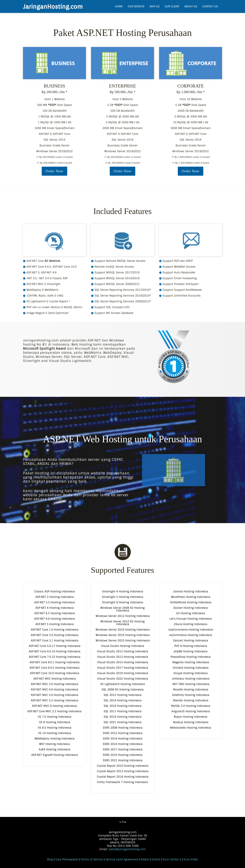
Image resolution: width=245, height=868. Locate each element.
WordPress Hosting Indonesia (191, 597)
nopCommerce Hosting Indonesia (191, 630)
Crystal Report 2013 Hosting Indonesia (123, 771)
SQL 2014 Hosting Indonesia (122, 700)
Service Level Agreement (122, 859)
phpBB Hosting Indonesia (191, 651)
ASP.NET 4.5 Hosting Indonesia (55, 613)
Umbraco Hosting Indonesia (191, 679)
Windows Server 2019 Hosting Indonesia (123, 635)
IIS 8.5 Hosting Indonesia (55, 728)
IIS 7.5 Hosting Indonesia (55, 717)
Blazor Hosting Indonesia (191, 717)
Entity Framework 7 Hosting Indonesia (122, 782)
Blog (50, 859)
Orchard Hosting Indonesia (191, 668)
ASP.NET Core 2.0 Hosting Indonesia (55, 635)
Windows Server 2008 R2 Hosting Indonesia (122, 609)
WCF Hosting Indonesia (54, 744)
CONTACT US (210, 6)
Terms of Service (92, 859)
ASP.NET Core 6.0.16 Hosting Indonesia (55, 651)
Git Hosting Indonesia (191, 613)
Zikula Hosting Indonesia (191, 624)
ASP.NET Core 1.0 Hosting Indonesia (55, 630)
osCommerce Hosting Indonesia (191, 635)
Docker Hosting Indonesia (191, 608)
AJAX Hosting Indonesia (55, 749)
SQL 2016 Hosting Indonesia (122, 706)
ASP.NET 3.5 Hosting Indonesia (55, 602)
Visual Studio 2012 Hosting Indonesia (123, 651)
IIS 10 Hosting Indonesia (55, 733)
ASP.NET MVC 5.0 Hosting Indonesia (54, 695)
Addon (145, 859)
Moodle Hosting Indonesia (191, 690)
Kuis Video (191, 859)
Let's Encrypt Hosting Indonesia (191, 619)
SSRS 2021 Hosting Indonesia (123, 760)
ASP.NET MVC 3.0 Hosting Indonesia (54, 684)
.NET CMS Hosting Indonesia (191, 684)
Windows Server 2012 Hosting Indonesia (123, 616)
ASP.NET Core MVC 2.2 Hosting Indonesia (54, 711)
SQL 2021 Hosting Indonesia (122, 722)
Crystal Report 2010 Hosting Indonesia (123, 766)
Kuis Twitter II (172, 859)
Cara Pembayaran (67, 859)
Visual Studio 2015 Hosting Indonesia (123, 662)
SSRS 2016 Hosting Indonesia (123, 744)
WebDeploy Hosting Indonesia (55, 739)
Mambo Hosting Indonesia (191, 700)
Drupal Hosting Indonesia (191, 673)
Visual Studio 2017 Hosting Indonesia (123, 668)
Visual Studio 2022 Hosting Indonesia (123, 679)
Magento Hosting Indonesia (191, 662)
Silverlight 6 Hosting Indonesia (122, 602)
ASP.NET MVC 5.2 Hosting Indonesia (54, 700)
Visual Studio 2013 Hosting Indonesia (123, 657)
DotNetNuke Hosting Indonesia (191, 602)
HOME (119, 6)
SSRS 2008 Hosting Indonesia (123, 728)
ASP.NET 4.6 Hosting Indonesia (55, 619)
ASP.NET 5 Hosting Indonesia (55, 624)
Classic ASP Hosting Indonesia (54, 591)
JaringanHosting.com (53, 6)
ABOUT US (191, 6)
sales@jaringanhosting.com (127, 849)
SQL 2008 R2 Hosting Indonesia (123, 690)
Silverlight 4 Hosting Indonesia (122, 591)
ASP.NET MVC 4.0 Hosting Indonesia (54, 690)
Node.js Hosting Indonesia (191, 722)
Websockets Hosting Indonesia (191, 728)
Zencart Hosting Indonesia (191, 640)
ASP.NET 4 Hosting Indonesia (55, 608)
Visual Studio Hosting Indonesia (122, 646)
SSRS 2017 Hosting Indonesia (123, 749)
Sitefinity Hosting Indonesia (191, 695)
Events (156, 859)
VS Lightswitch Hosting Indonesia (122, 684)
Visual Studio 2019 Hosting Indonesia (123, 673)
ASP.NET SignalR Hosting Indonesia (55, 755)
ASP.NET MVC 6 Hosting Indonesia (54, 706)
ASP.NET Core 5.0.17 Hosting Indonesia (55, 646)
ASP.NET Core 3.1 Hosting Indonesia (55, 640)
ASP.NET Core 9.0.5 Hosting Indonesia (55, 668)
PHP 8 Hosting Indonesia (191, 646)
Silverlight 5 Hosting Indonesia (122, 597)
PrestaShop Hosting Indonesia (191, 657)
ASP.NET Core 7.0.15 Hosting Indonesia (55, 657)
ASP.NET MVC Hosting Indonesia (55, 679)
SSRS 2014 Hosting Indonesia (123, 739)
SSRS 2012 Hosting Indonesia (123, 733)
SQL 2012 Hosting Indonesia (122, 695)
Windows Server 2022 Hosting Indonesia (123, 640)
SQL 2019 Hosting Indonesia (122, 717)
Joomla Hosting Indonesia (191, 591)
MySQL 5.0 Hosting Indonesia (191, 706)
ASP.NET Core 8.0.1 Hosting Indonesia (55, 662)
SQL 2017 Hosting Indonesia (122, 711)
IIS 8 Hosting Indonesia (55, 722)
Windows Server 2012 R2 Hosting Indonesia (122, 623)
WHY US (154, 6)
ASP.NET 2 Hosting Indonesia (55, 597)
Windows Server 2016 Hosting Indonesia (123, 630)
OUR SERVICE (136, 6)
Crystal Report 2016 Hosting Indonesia (123, 777)
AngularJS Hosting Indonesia (191, 711)
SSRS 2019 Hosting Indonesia (123, 755)
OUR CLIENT (172, 6)
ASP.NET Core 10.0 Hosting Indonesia (55, 673)
